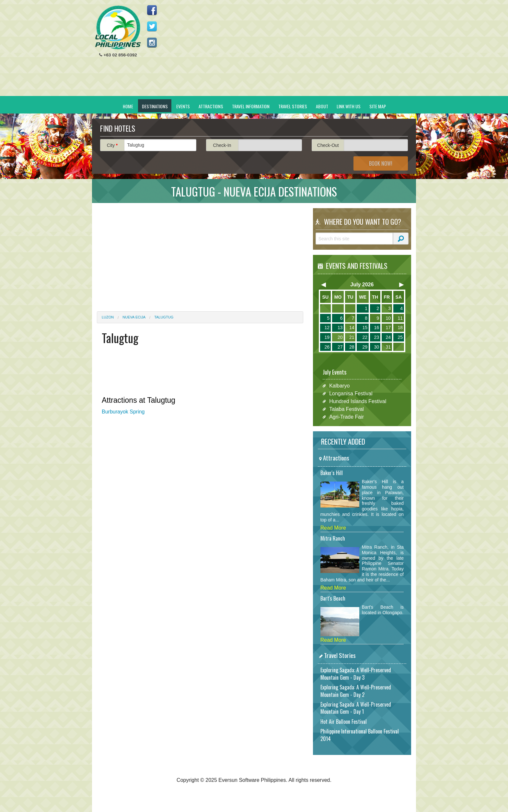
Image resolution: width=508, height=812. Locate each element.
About (322, 106)
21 (352, 337)
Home (128, 106)
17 (388, 328)
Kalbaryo (339, 386)
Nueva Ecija (134, 317)
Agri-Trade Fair (346, 417)
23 (376, 337)
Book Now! (381, 163)
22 (365, 337)
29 (365, 347)
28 (352, 347)
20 (340, 337)
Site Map (378, 106)
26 (327, 347)
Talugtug (164, 317)
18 (400, 328)
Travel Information (251, 106)
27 (340, 347)
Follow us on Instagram (152, 42)
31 (388, 347)
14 (352, 328)
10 (388, 318)
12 (327, 328)
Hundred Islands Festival (358, 401)
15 (365, 328)
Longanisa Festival (351, 394)
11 (400, 318)
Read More (333, 528)
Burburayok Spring (123, 412)
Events (183, 106)
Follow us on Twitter (152, 26)
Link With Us (349, 106)
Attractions (211, 106)
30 (376, 347)
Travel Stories (293, 106)
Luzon (108, 317)
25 (400, 337)
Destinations (155, 106)
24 (388, 337)
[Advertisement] (293, 51)
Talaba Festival (346, 409)
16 (376, 328)
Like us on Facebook (152, 10)
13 (340, 328)
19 (327, 337)
